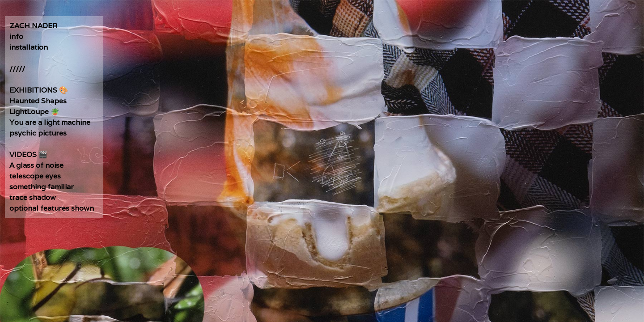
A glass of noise (36, 165)
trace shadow (33, 197)
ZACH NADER (33, 26)
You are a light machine (50, 122)
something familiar (42, 187)
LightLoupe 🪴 (34, 112)
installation (29, 47)
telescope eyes (35, 176)
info (16, 36)
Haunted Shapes (38, 101)
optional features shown (52, 208)
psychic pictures (38, 133)
